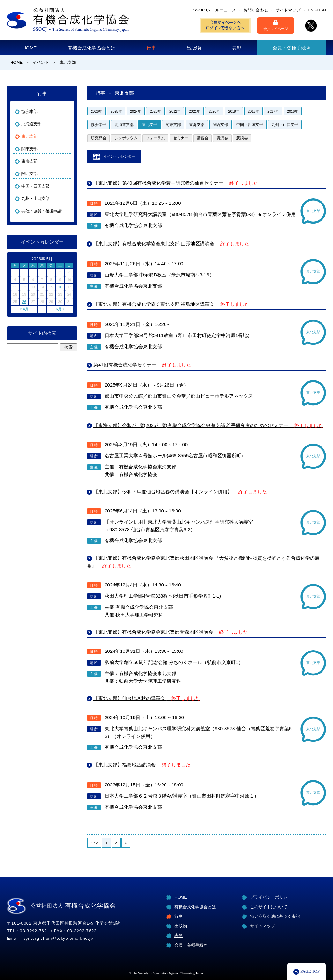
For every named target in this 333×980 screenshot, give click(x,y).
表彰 (237, 48)
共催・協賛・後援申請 (41, 211)
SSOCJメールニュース (215, 10)
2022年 (175, 111)
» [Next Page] (126, 843)
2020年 (214, 111)
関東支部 (173, 125)
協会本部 (99, 125)
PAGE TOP (310, 971)
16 (60, 287)
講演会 (222, 138)
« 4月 (24, 309)
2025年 (116, 111)
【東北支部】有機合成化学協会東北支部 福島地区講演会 (171, 304)
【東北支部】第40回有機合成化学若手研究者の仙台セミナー (176, 183)
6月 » (60, 309)
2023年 (155, 111)
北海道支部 (124, 125)
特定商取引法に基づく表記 (275, 916)
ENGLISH (317, 10)
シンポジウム (126, 138)
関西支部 (220, 125)
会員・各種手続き (292, 48)
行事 (151, 48)
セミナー (181, 138)
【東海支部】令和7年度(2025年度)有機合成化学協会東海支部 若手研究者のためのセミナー (208, 425)
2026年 (96, 111)
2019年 (234, 111)
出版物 (194, 48)
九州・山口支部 (285, 125)
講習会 (203, 138)
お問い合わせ (256, 10)
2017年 (273, 111)
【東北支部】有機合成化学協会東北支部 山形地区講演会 (171, 243)
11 (15, 287)
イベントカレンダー (119, 156)
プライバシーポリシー (271, 897)
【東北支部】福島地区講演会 (142, 765)
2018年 (253, 111)
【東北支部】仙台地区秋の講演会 (147, 698)
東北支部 (150, 125)
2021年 (194, 111)
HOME (30, 48)
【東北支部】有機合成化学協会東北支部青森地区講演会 (171, 632)
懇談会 (242, 138)
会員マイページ (276, 25)
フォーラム (155, 138)
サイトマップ (288, 10)
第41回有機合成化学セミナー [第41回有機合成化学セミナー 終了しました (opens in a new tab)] (142, 365)
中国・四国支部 (250, 125)
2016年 (293, 111)
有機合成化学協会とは (92, 48)
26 (24, 302)
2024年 (136, 111)
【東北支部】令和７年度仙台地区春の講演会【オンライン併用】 (180, 492)
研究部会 (99, 138)
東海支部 (197, 125)
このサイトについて (269, 907)
